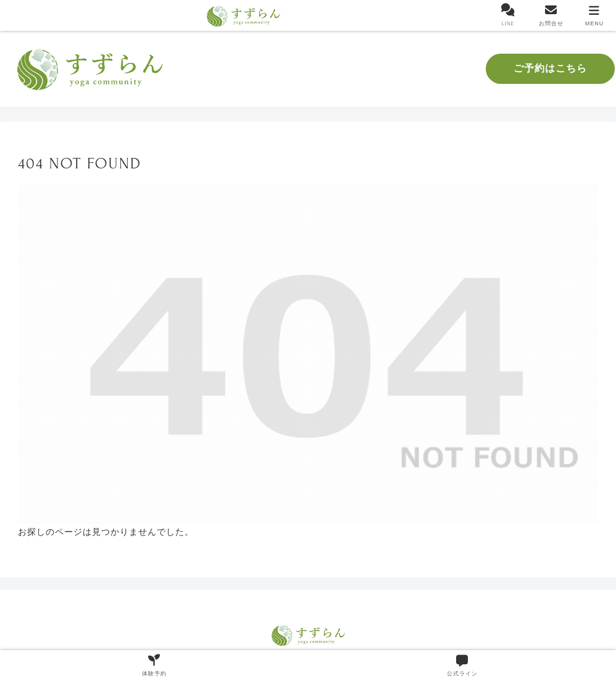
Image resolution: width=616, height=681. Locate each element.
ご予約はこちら (550, 68)
